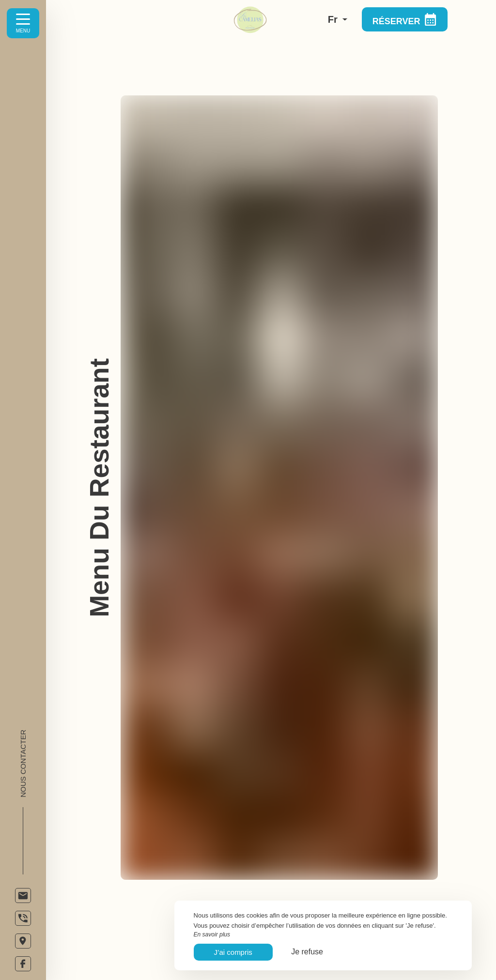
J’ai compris (233, 952)
